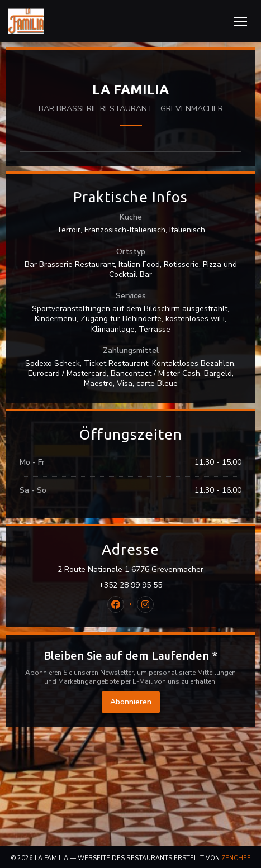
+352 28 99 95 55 (130, 585)
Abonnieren (131, 702)
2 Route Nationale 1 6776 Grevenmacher (150, 570)
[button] (240, 21)
